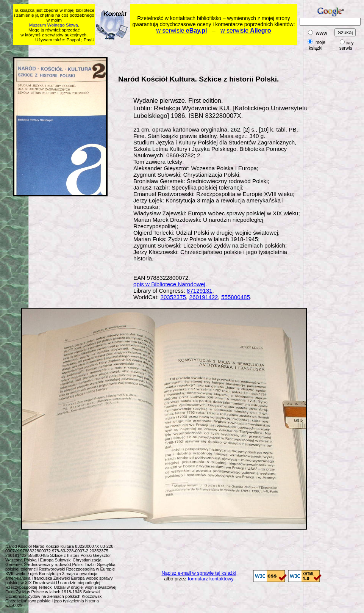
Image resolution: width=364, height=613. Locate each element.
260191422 (204, 297)
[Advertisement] (159, 50)
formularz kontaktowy (211, 579)
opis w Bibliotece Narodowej (169, 284)
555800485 (236, 297)
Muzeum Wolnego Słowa (54, 25)
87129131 (200, 291)
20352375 (173, 297)
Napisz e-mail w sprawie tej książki (199, 573)
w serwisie (182, 31)
